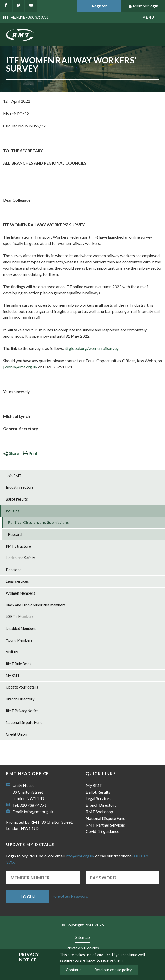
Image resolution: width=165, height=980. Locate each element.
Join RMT (14, 476)
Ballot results (17, 499)
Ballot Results (98, 792)
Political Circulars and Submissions (38, 523)
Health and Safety (20, 558)
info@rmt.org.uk (38, 811)
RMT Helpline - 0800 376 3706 (26, 17)
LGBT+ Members (20, 617)
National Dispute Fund (24, 722)
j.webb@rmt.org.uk (20, 367)
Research (16, 534)
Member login (143, 6)
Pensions (14, 570)
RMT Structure (18, 546)
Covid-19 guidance (102, 831)
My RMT (13, 676)
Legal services (17, 581)
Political (13, 511)
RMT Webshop (99, 811)
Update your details (22, 687)
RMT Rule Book (19, 664)
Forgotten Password (70, 896)
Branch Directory (20, 699)
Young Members (19, 640)
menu (148, 17)
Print (30, 453)
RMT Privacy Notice (22, 711)
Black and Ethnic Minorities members (36, 605)
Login (28, 897)
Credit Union (16, 734)
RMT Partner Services (105, 825)
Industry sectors (20, 487)
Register (99, 6)
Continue (74, 970)
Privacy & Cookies (83, 948)
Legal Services (98, 798)
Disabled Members (21, 628)
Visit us (12, 652)
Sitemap (83, 937)
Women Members (21, 593)
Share (11, 453)
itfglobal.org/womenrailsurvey (92, 348)
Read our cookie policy (113, 970)
